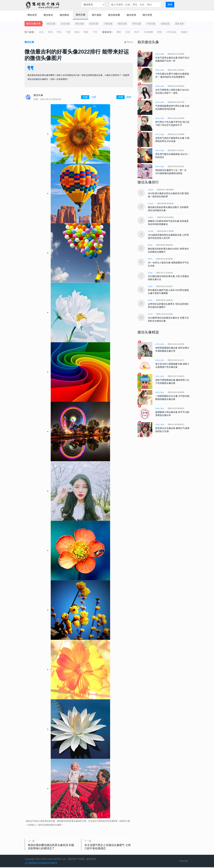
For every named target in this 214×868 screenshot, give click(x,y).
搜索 (170, 5)
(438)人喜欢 (160, 407)
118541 (151, 217)
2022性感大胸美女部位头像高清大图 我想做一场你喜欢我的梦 (167, 195)
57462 (150, 299)
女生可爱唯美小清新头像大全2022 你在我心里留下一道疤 (171, 91)
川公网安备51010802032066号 (41, 864)
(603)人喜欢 (160, 391)
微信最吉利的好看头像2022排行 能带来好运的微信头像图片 (167, 250)
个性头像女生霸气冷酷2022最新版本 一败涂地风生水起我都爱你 (172, 75)
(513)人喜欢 (160, 102)
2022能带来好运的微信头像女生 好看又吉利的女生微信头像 (167, 318)
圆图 (129, 97)
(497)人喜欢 (160, 375)
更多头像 (179, 24)
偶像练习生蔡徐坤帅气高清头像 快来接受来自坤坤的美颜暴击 (168, 222)
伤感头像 (165, 24)
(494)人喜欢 (160, 150)
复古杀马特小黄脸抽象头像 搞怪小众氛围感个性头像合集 (172, 364)
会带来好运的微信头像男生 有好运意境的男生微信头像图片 (168, 304)
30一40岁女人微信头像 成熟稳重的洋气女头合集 (167, 263)
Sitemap (184, 862)
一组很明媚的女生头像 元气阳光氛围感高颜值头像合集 (172, 396)
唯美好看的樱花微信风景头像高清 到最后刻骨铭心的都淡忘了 (52, 847)
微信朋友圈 (114, 15)
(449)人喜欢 (160, 359)
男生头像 (80, 24)
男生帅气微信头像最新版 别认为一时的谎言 (172, 156)
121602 (151, 203)
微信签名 (48, 15)
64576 (150, 258)
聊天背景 (147, 15)
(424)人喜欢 (160, 118)
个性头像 (151, 24)
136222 (151, 190)
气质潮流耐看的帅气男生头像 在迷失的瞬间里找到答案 (172, 107)
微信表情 (131, 15)
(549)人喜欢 (160, 86)
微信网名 (64, 15)
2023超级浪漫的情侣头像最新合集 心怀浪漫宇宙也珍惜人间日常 (167, 236)
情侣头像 (51, 24)
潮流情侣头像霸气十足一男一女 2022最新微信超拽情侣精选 (172, 172)
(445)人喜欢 (160, 423)
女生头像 (65, 24)
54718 (150, 313)
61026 (150, 286)
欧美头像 (94, 24)
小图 (93, 97)
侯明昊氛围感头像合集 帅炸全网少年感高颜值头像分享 (172, 348)
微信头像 (81, 15)
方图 (121, 97)
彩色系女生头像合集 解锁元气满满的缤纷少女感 (172, 428)
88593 (150, 244)
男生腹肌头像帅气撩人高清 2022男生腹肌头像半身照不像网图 (167, 291)
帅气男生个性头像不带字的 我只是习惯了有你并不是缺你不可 (172, 123)
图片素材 (97, 15)
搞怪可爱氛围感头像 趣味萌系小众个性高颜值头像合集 (172, 380)
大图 (85, 97)
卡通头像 (108, 24)
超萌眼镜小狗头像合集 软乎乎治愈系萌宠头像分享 (172, 412)
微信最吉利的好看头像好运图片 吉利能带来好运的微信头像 (168, 209)
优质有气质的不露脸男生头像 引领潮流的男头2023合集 (172, 140)
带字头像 (137, 24)
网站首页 (32, 15)
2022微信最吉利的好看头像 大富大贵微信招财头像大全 (167, 277)
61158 (150, 272)
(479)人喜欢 (160, 343)
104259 (151, 231)
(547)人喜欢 (160, 166)
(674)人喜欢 (160, 134)
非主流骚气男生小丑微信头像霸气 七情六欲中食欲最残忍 (109, 847)
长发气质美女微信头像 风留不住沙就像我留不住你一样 (172, 59)
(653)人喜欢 (160, 70)
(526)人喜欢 (160, 54)
